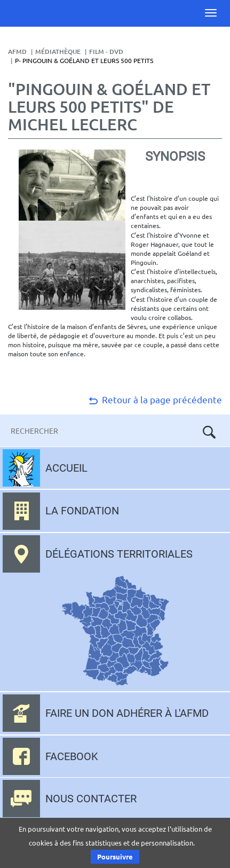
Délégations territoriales (119, 554)
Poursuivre (115, 857)
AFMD (17, 52)
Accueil (66, 468)
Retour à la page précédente (154, 399)
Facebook (72, 756)
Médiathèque (58, 52)
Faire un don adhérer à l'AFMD (127, 713)
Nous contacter (91, 799)
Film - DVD (106, 52)
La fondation (82, 511)
